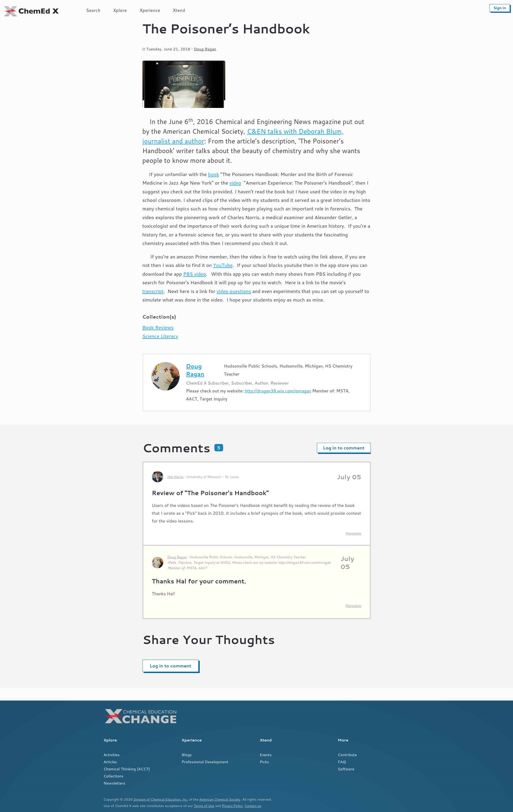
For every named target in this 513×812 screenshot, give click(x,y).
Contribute (347, 755)
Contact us (255, 805)
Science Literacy (160, 336)
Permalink (354, 533)
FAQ (342, 762)
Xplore (120, 10)
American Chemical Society (222, 799)
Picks (264, 762)
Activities (112, 755)
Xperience (150, 10)
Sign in (500, 8)
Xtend (179, 10)
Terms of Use (204, 805)
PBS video (195, 274)
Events (266, 755)
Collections (114, 776)
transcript (153, 291)
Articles (110, 762)
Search (93, 10)
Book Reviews (158, 327)
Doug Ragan (205, 49)
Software (346, 769)
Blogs (187, 755)
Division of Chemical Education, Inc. (162, 799)
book (213, 174)
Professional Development (205, 762)
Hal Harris (175, 477)
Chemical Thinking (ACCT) (127, 769)
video (235, 183)
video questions (234, 291)
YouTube (223, 265)
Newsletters (115, 783)
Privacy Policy (233, 805)
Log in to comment (344, 448)
